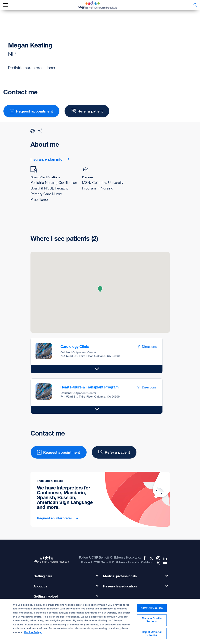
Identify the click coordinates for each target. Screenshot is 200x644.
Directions (147, 347)
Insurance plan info (47, 159)
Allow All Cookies (152, 608)
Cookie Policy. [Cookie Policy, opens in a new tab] (33, 632)
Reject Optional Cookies (152, 633)
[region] (100, 621)
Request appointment (31, 111)
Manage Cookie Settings (152, 620)
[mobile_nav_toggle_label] (6, 5)
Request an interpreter (55, 518)
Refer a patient (87, 111)
